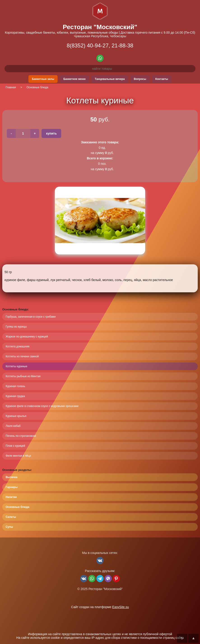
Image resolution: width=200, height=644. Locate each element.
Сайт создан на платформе (100, 607)
